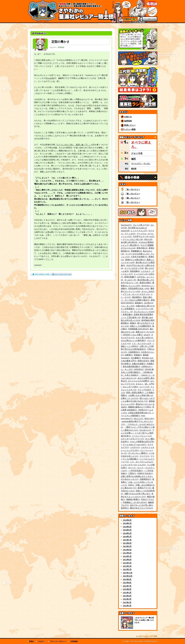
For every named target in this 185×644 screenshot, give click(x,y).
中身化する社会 (145, 473)
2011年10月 (128, 576)
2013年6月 (127, 543)
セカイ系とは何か (144, 338)
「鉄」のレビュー (132, 202)
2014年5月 (127, 523)
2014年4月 (127, 527)
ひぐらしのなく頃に (133, 239)
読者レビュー (130, 125)
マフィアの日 (144, 390)
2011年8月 (127, 583)
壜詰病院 (137, 297)
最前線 (139, 303)
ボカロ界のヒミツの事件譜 (133, 340)
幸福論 (138, 355)
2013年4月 (127, 550)
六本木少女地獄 (139, 257)
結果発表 (128, 121)
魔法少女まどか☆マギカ (142, 508)
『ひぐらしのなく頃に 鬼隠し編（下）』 (73, 145)
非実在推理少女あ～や (139, 288)
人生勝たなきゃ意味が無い (141, 395)
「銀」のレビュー (132, 194)
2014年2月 (127, 533)
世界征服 (128, 314)
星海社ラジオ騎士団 (135, 260)
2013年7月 (127, 540)
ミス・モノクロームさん (142, 462)
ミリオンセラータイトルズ (133, 465)
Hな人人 (138, 419)
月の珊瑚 (136, 358)
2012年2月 (127, 566)
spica (147, 335)
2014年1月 (127, 537)
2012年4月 (127, 560)
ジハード (144, 387)
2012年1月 (127, 569)
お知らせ (128, 117)
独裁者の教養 (133, 499)
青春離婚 (136, 251)
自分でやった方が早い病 (142, 505)
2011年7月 (127, 586)
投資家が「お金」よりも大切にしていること (138, 482)
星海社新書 (130, 277)
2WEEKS (139, 369)
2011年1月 (127, 606)
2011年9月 (127, 579)
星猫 (133, 323)
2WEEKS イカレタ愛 (133, 335)
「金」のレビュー (132, 189)
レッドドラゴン (139, 231)
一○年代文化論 (136, 471)
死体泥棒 (135, 271)
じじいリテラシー (144, 309)
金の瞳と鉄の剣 (129, 242)
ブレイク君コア (141, 225)
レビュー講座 (130, 129)
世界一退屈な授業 (135, 392)
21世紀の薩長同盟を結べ (140, 413)
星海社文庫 (145, 283)
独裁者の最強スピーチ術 (140, 407)
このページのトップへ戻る (148, 636)
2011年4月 (127, 596)
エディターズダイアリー (132, 439)
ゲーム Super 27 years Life (135, 445)
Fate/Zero (126, 225)
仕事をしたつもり (130, 398)
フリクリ (144, 456)
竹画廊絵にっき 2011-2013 (135, 502)
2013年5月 (127, 546)
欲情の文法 (143, 361)
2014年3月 (127, 530)
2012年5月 (127, 556)
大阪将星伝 (145, 479)
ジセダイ (135, 447)
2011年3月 (127, 599)
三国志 (132, 473)
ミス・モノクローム (142, 343)
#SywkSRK (50, 78)
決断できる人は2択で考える (137, 494)
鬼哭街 (125, 508)
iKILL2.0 (149, 419)
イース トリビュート (142, 436)
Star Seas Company (137, 641)
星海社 (31, 641)
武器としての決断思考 (141, 326)
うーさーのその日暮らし (137, 254)
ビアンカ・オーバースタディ (136, 294)
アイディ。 (127, 312)
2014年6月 (127, 520)
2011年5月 (127, 593)
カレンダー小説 (131, 387)
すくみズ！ (130, 280)
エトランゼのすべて (134, 268)
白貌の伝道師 (139, 364)
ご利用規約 (74, 641)
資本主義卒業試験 (131, 366)
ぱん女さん (145, 430)
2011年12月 (128, 573)
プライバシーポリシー (58, 641)
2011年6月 (127, 589)
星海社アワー (144, 488)
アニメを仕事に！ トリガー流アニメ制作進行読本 (138, 433)
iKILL (148, 239)
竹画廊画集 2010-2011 (138, 329)
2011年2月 (127, 602)
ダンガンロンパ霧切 (138, 453)
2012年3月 (127, 563)
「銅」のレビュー (132, 198)
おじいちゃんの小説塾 (139, 381)
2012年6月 (127, 553)
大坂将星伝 (134, 352)
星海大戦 (142, 248)
